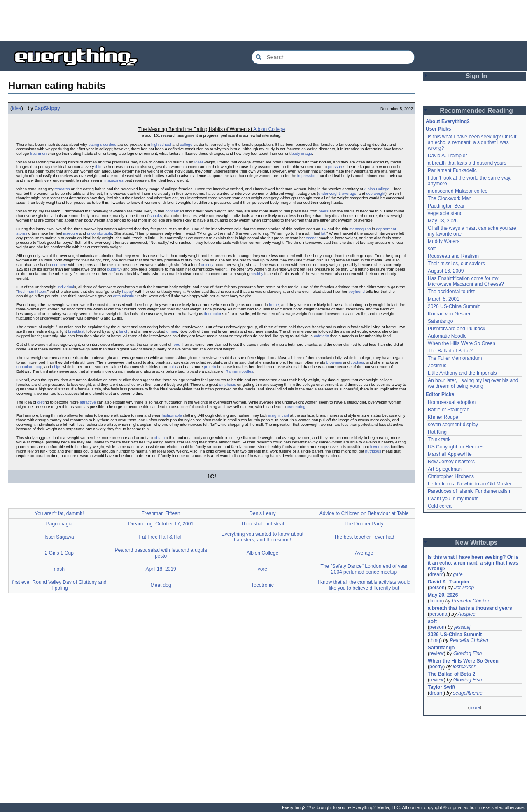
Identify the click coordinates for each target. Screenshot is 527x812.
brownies (334, 362)
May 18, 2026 (443, 221)
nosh (59, 569)
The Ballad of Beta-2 (450, 351)
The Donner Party (364, 524)
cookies (358, 362)
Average (364, 553)
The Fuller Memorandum (455, 358)
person (437, 588)
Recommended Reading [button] (476, 111)
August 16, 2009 (446, 271)
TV (324, 229)
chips (56, 367)
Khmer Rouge (443, 417)
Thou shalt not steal (262, 524)
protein (210, 367)
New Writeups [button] (477, 542)
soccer (312, 238)
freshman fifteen (32, 291)
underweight (329, 193)
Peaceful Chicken (471, 601)
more (475, 707)
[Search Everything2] (333, 57)
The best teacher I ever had (364, 537)
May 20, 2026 (443, 595)
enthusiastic (124, 296)
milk (173, 367)
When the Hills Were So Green (462, 343)
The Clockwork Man (450, 198)
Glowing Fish (468, 653)
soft (432, 249)
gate (458, 574)
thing (435, 640)
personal (439, 614)
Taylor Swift (442, 687)
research (62, 189)
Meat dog (161, 585)
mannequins (360, 229)
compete (59, 265)
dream (436, 574)
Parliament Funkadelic (452, 170)
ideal (198, 162)
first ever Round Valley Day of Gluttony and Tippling (59, 585)
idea (17, 108)
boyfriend (356, 291)
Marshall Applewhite (450, 454)
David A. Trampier (447, 156)
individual (66, 287)
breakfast (76, 331)
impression (307, 176)
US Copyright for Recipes (456, 447)
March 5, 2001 (444, 299)
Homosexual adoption (452, 402)
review (437, 653)
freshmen (38, 153)
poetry (436, 667)
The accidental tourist (451, 292)
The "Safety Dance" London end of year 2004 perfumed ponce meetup (364, 569)
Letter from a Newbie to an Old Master (470, 484)
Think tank (439, 439)
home (274, 304)
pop (39, 367)
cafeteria (321, 336)
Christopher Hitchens (451, 476)
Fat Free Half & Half (161, 537)
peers (324, 211)
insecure (71, 233)
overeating (296, 407)
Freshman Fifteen (161, 513)
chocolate (25, 367)
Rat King (437, 432)
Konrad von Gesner (449, 314)
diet (41, 402)
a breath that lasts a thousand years (467, 163)
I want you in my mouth (453, 499)
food (176, 344)
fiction (436, 601)
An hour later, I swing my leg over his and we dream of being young (473, 383)
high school (161, 144)
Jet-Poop (464, 588)
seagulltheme (468, 693)
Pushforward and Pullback (456, 329)
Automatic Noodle (447, 336)
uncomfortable (99, 233)
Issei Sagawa (59, 537)
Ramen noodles (239, 371)
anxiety (207, 265)
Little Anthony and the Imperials (462, 373)
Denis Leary (262, 513)
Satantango (440, 321)
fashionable (171, 415)
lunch (124, 331)
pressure (336, 167)
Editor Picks (440, 394)
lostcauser (464, 667)
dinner (172, 331)
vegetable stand (445, 213)
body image (302, 153)
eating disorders (102, 144)
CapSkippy (47, 108)
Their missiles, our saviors (456, 264)
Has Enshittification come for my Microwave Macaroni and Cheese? (466, 281)
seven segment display (453, 425)
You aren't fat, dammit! (59, 513)
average (349, 193)
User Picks (438, 129)
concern (173, 211)
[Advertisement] (263, 21)
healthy (257, 274)
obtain (159, 437)
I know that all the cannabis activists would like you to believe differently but (364, 585)
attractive (88, 402)
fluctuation (213, 314)
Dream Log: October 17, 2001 (161, 524)
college (186, 144)
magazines (114, 180)
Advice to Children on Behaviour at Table (364, 513)
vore (262, 569)
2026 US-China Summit (454, 306)
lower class (380, 447)
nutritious (373, 451)
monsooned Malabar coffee (458, 191)
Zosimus (437, 366)
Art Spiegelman (445, 469)
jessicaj (462, 627)
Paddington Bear (446, 206)
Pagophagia (59, 524)
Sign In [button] (476, 76)
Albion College (269, 129)
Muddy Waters (444, 241)
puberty (114, 269)
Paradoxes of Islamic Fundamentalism (470, 491)
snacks (156, 216)
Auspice (467, 614)
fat (323, 233)
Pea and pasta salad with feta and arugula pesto (161, 553)
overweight (375, 193)
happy (128, 291)
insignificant (279, 415)
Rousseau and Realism (453, 256)
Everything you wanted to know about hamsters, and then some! (262, 537)
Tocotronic (262, 585)
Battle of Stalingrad (449, 410)
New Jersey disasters (451, 462)
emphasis (227, 384)
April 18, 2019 (161, 569)
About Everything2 (448, 121)
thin (98, 167)
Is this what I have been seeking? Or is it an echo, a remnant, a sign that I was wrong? (472, 142)
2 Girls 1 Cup (59, 553)
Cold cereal (440, 506)
